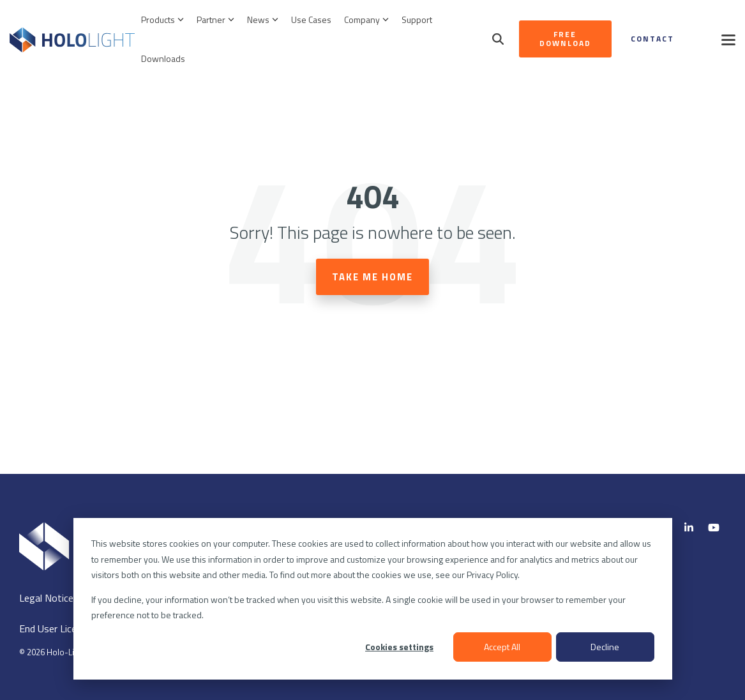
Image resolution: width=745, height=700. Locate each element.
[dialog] (373, 599)
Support (417, 19)
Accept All (502, 647)
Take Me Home (372, 277)
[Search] (498, 39)
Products (162, 19)
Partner (215, 19)
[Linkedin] (690, 528)
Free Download (565, 39)
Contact (652, 39)
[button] (728, 39)
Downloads (163, 58)
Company (366, 19)
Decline (605, 647)
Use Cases (311, 19)
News (263, 19)
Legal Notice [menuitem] (46, 598)
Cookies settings (399, 647)
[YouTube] (714, 528)
